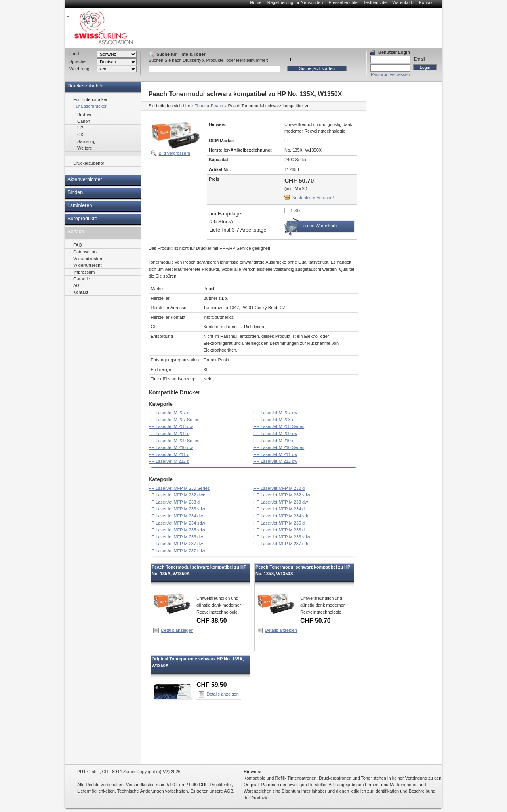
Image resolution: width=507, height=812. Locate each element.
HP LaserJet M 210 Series (279, 447)
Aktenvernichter (85, 179)
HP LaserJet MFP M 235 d (279, 523)
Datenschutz (85, 252)
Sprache (77, 61)
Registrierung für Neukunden (295, 2)
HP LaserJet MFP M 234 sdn (281, 516)
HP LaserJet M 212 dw (275, 461)
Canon (84, 121)
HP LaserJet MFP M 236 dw (176, 537)
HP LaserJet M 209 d (169, 434)
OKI (81, 135)
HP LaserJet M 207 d (169, 413)
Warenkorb (403, 2)
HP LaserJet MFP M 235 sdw (177, 530)
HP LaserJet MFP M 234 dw (176, 516)
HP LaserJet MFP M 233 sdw (177, 509)
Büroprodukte (82, 219)
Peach (217, 106)
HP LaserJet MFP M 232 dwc (177, 495)
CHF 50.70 (315, 621)
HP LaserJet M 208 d (274, 420)
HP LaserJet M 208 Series (279, 426)
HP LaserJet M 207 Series (174, 420)
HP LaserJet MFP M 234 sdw (177, 523)
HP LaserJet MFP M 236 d (279, 530)
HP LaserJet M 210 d (274, 441)
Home (256, 2)
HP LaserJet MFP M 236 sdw (282, 537)
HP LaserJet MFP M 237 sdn (281, 544)
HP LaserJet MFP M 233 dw (281, 502)
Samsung (86, 141)
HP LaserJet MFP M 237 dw (176, 544)
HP (80, 128)
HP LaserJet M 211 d (169, 454)
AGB (78, 285)
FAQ (78, 245)
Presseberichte (343, 2)
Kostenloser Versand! (313, 198)
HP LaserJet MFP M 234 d (279, 509)
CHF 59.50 (212, 685)
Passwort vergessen (390, 74)
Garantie (82, 279)
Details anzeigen (177, 630)
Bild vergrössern (174, 153)
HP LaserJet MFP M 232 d (279, 488)
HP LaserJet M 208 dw (171, 426)
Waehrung (79, 69)
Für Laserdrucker (90, 106)
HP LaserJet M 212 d (169, 461)
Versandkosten (88, 259)
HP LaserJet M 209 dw (275, 434)
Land (74, 54)
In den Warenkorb (319, 226)
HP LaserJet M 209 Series (174, 441)
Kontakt (426, 2)
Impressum (84, 272)
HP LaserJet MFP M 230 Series (179, 488)
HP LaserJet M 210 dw (171, 447)
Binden (75, 192)
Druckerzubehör (85, 86)
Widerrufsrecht (88, 265)
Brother (84, 114)
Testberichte (375, 2)
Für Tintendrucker (90, 99)
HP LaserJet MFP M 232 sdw (282, 495)
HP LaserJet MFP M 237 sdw (177, 551)
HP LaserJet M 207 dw (275, 413)
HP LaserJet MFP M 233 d (174, 502)
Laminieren (80, 205)
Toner (200, 106)
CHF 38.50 (212, 621)
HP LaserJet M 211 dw (275, 454)
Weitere (85, 148)
